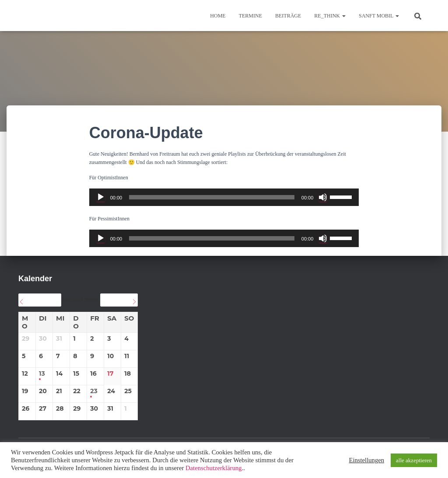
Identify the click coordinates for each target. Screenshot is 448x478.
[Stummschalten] (323, 197)
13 (42, 374)
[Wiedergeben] (101, 197)
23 (94, 391)
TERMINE (250, 16)
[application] (224, 197)
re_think (330, 16)
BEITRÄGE (288, 16)
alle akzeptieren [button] (414, 460)
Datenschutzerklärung (214, 468)
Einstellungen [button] (366, 460)
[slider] (212, 197)
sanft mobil (379, 16)
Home (218, 16)
